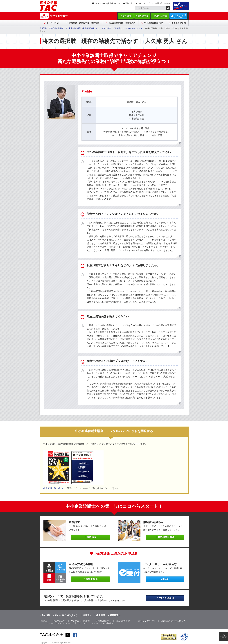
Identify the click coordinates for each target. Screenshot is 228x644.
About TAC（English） (67, 615)
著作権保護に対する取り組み (173, 621)
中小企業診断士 (59, 16)
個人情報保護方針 (103, 621)
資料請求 (127, 16)
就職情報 (114, 615)
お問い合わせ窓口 (163, 3)
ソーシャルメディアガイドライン (59, 623)
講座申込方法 (160, 16)
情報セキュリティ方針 (146, 621)
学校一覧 (129, 3)
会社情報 (46, 615)
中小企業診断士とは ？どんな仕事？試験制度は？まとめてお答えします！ (114, 28)
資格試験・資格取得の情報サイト (54, 28)
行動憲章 (43, 621)
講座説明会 (143, 16)
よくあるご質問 (179, 23)
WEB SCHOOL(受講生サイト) (107, 3)
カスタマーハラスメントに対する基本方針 (96, 623)
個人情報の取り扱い (53, 488)
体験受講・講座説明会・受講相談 (84, 23)
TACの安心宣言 (59, 621)
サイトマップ (144, 3)
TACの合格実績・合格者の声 (122, 23)
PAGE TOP (224, 637)
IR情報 (86, 615)
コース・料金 (52, 23)
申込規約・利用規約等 (81, 621)
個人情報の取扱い (124, 621)
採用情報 (101, 615)
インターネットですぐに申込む (180, 16)
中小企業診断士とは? (154, 23)
